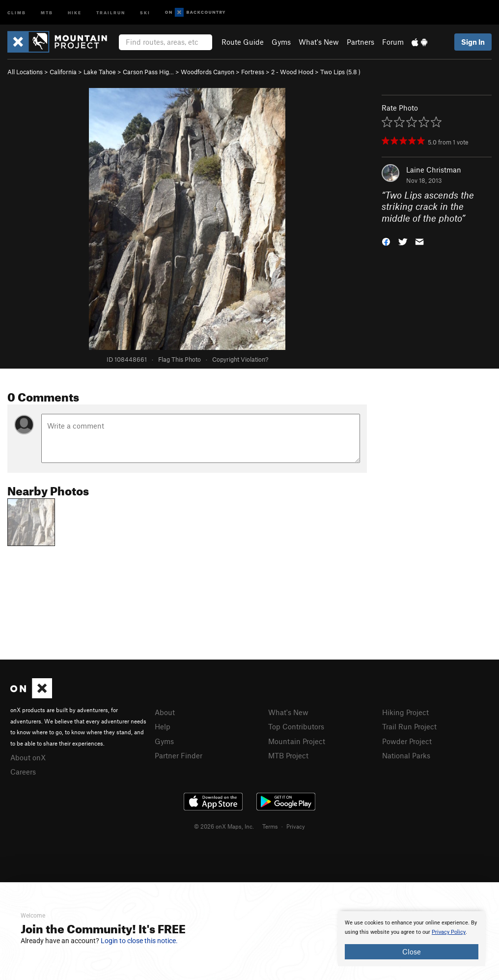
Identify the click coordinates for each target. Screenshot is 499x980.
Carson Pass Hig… (148, 72)
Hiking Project (405, 712)
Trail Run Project (409, 726)
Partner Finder (179, 755)
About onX (28, 757)
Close (412, 951)
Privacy (296, 826)
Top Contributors (296, 726)
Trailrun (111, 12)
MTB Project (288, 755)
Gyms (281, 42)
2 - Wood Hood (292, 72)
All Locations (25, 72)
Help (163, 726)
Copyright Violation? (240, 359)
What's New (319, 42)
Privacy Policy (449, 932)
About (165, 712)
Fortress (253, 72)
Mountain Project (297, 741)
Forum (393, 42)
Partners (360, 42)
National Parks (406, 755)
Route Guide (243, 42)
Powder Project (407, 741)
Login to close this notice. (139, 941)
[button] (386, 241)
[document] (412, 939)
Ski (145, 12)
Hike (75, 12)
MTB (47, 12)
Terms (270, 826)
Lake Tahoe (100, 72)
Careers (23, 772)
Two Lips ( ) (340, 72)
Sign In (473, 42)
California (63, 72)
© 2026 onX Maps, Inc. (224, 826)
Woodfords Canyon (208, 72)
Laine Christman (434, 170)
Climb (17, 12)
